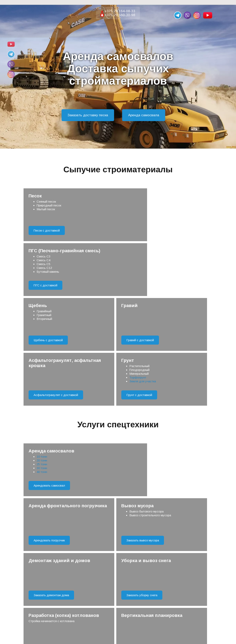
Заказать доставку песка (88, 115)
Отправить (118, 511)
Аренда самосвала (144, 115)
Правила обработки (136, 526)
